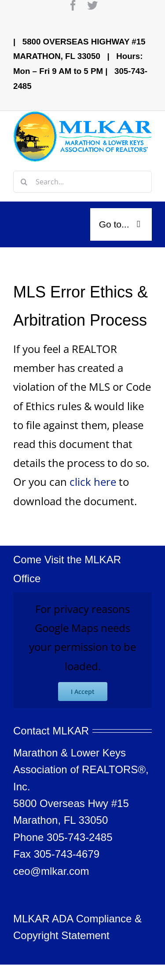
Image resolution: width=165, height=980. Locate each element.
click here (93, 482)
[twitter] (92, 5)
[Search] (24, 182)
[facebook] (73, 5)
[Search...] (82, 182)
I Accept (83, 692)
